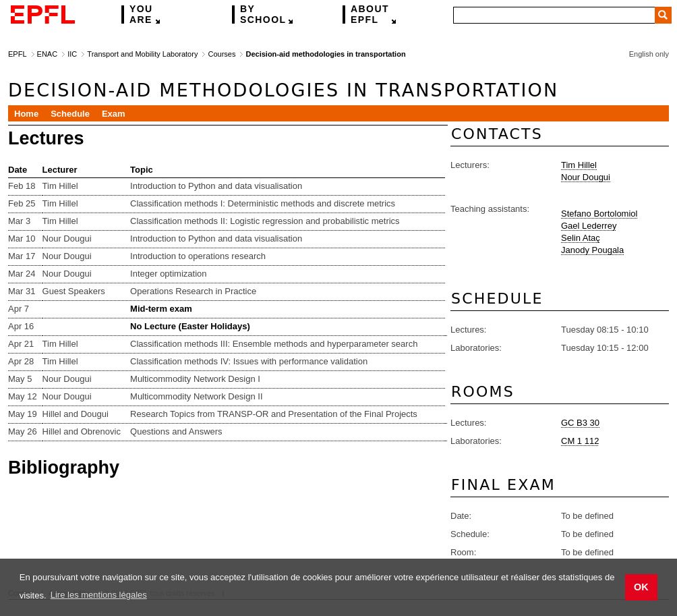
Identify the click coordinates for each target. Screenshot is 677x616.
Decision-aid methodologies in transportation (325, 54)
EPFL (370, 15)
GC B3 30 (580, 423)
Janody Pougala (592, 250)
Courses (222, 54)
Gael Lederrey (589, 226)
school (263, 15)
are (141, 15)
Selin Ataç (581, 238)
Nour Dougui (586, 177)
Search (663, 15)
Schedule (70, 114)
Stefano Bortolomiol (599, 214)
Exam (114, 114)
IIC (72, 54)
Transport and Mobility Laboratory (142, 54)
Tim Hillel (579, 165)
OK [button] (641, 587)
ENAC (48, 54)
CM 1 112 (580, 441)
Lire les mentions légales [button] (99, 595)
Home (26, 114)
